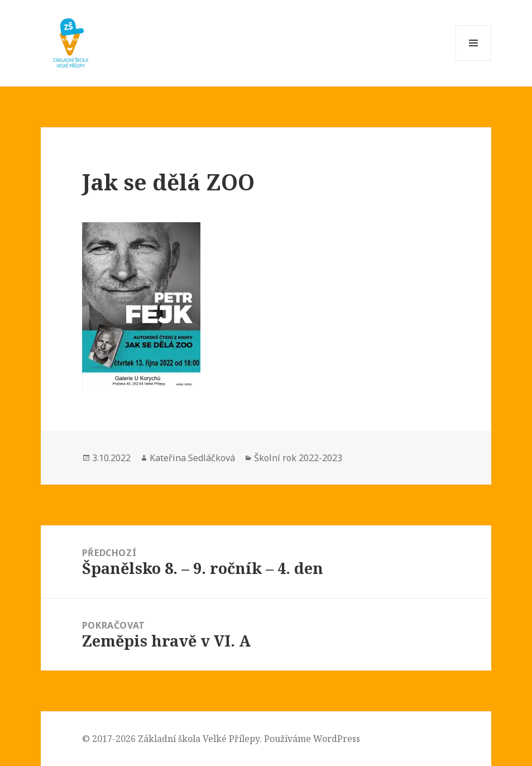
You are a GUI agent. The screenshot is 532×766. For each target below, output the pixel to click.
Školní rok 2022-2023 (298, 458)
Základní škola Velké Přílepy (199, 739)
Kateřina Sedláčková (192, 458)
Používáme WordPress (312, 739)
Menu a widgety (474, 61)
